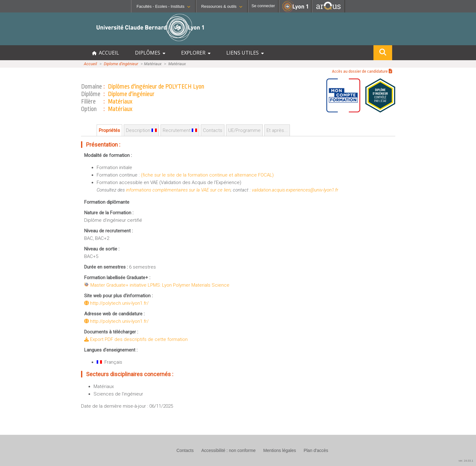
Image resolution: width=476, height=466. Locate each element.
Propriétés (109, 130)
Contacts (213, 130)
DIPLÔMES (150, 53)
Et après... (277, 130)
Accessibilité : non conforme (228, 450)
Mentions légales (279, 450)
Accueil (90, 64)
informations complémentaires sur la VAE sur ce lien (178, 190)
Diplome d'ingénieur (121, 64)
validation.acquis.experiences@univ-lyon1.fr (295, 190)
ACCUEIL (106, 53)
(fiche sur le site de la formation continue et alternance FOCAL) (207, 175)
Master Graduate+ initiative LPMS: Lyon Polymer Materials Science (160, 285)
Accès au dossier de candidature (362, 71)
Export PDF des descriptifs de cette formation (136, 339)
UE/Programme (244, 130)
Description (141, 130)
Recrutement (180, 130)
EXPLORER (196, 53)
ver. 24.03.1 (466, 461)
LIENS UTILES (245, 53)
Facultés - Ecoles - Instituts (163, 6)
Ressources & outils (222, 6)
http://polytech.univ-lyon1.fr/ (116, 303)
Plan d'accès (316, 450)
